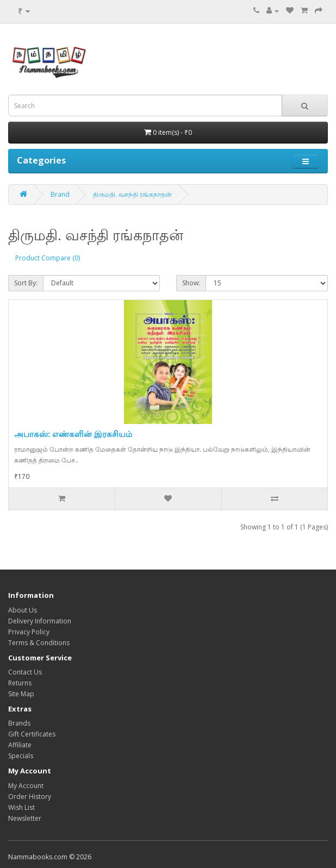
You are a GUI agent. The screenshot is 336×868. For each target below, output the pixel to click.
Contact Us (25, 672)
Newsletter (25, 818)
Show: (191, 283)
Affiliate (20, 745)
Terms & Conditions (39, 643)
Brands (19, 723)
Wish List (21, 807)
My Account (26, 786)
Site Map (21, 694)
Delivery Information (40, 621)
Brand (60, 194)
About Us (23, 610)
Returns (20, 683)
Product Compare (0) (48, 258)
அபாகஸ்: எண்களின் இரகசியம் (73, 434)
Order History (30, 797)
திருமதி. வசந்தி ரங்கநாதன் (132, 194)
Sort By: (26, 283)
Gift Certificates (32, 734)
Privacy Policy (29, 632)
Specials (21, 756)
